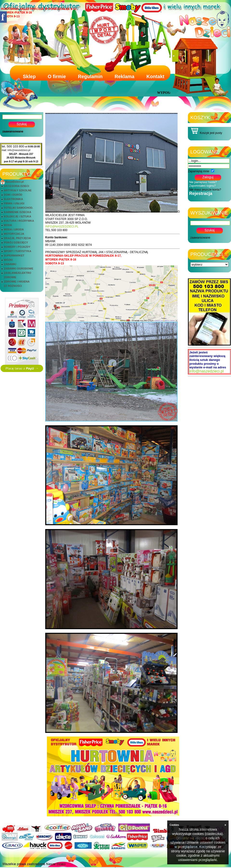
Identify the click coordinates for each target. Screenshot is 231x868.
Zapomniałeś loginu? (202, 186)
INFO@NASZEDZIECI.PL (62, 227)
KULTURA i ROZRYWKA (19, 221)
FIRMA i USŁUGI (14, 203)
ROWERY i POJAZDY (17, 247)
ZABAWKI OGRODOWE (19, 269)
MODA (8, 225)
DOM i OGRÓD (13, 195)
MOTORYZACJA (14, 234)
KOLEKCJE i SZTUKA (18, 216)
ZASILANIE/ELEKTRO (18, 273)
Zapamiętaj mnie (199, 171)
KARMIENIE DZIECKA (18, 212)
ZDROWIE (10, 277)
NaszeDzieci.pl (14, 182)
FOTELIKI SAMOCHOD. (19, 208)
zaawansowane (13, 131)
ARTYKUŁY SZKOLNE (18, 190)
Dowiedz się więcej (190, 838)
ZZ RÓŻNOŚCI (13, 286)
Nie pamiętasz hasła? (203, 182)
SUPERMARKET (14, 255)
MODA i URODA (14, 229)
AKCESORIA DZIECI (16, 186)
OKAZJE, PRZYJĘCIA (17, 238)
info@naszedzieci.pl (19, 150)
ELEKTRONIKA (13, 199)
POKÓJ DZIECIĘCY (16, 242)
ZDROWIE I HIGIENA (17, 282)
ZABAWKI (10, 264)
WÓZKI (8, 260)
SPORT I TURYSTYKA (18, 251)
